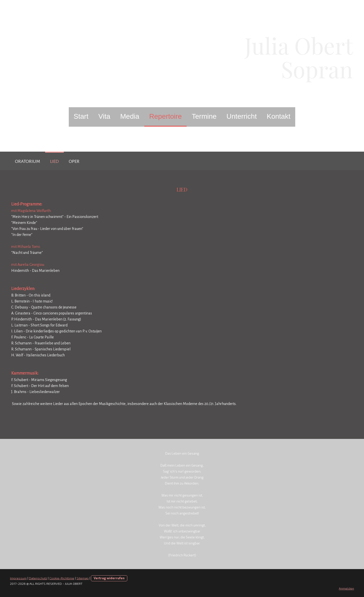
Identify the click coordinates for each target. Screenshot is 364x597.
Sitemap (83, 578)
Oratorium (28, 161)
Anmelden (346, 588)
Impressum (18, 578)
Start (81, 116)
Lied (54, 161)
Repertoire (166, 116)
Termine (204, 116)
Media (130, 116)
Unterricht (242, 116)
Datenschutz (38, 578)
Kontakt (278, 116)
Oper (74, 161)
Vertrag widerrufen (109, 578)
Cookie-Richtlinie (62, 578)
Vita (104, 116)
